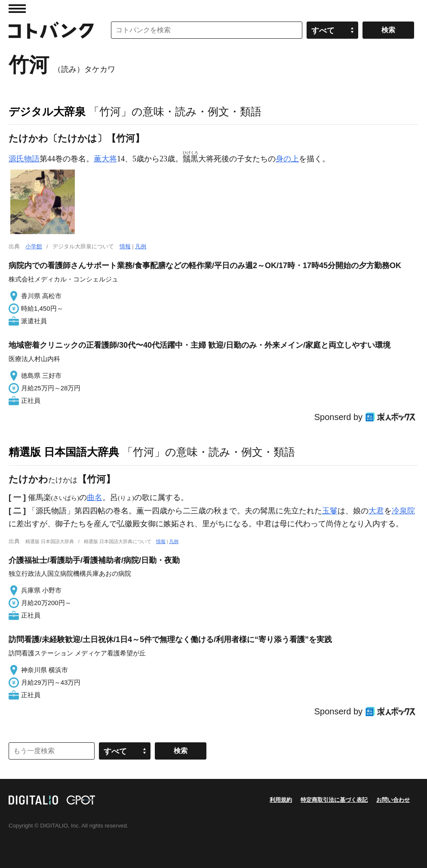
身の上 (287, 159)
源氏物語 (24, 159)
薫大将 (105, 159)
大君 (376, 511)
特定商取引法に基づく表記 (334, 800)
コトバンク (51, 30)
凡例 (141, 246)
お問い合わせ (393, 800)
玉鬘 (330, 511)
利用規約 (281, 800)
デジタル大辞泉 (47, 111)
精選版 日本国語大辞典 (64, 452)
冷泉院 (403, 511)
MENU (17, 9)
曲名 (95, 497)
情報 (125, 246)
